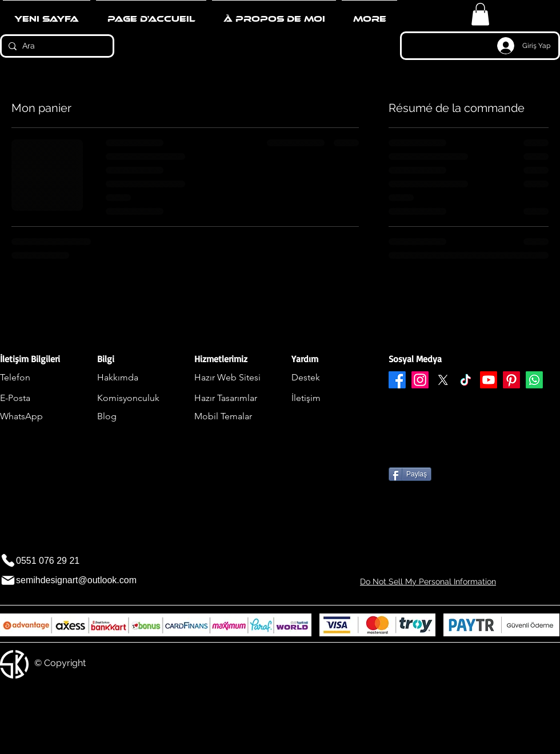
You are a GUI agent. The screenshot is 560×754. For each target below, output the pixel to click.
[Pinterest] (511, 380)
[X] (443, 380)
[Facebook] (397, 380)
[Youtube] (489, 380)
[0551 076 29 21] (46, 561)
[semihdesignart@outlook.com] (80, 581)
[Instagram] (420, 380)
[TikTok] (466, 380)
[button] (480, 14)
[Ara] (55, 46)
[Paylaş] (410, 474)
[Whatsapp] (534, 380)
